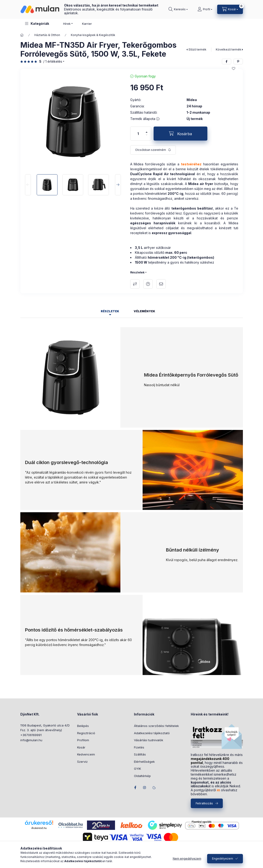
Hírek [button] (67, 24)
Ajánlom (161, 284)
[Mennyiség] (138, 134)
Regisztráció (86, 733)
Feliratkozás (204, 803)
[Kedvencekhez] (234, 69)
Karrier (87, 24)
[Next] (118, 185)
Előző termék (198, 49)
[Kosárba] (180, 134)
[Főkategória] (22, 35)
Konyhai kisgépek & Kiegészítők (93, 35)
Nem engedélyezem (187, 859)
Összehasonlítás (135, 284)
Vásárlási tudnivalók (149, 740)
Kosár (81, 747)
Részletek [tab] (110, 311)
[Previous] (28, 185)
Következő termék (229, 49)
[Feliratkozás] (153, 150)
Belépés (83, 726)
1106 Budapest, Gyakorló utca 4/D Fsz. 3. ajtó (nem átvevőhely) (45, 728)
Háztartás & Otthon (47, 35)
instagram (145, 788)
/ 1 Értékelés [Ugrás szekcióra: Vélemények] (53, 62)
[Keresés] (178, 9)
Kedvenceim (86, 754)
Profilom (83, 740)
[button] (37, 24)
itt (218, 790)
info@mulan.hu (31, 740)
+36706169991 (31, 735)
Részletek (137, 272)
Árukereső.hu (39, 828)
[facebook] (227, 62)
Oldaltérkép (142, 776)
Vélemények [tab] (144, 311)
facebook (135, 788)
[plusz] (147, 130)
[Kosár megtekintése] (230, 9)
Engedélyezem (223, 859)
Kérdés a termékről (148, 284)
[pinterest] (238, 62)
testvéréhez (191, 164)
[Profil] (205, 9)
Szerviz (82, 762)
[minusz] (147, 137)
